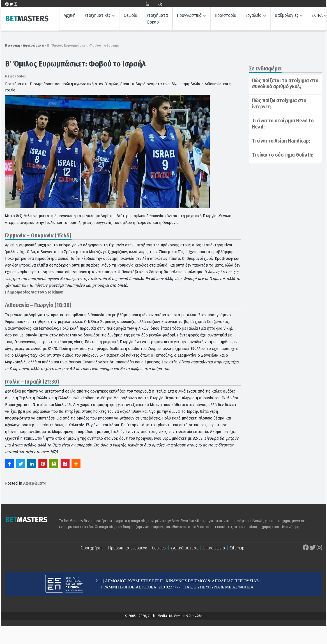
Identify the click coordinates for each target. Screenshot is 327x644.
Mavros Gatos (15, 76)
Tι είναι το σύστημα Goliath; (283, 155)
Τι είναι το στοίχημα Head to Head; (283, 124)
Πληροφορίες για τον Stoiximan (34, 292)
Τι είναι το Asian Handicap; (281, 141)
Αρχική (70, 16)
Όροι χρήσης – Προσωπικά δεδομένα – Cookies (123, 548)
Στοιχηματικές (97, 16)
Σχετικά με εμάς (184, 548)
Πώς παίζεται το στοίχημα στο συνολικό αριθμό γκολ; (285, 84)
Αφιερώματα (34, 45)
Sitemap (237, 548)
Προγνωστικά (189, 16)
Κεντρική (12, 45)
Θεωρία (131, 16)
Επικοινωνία (214, 548)
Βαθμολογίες (287, 16)
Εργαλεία (254, 16)
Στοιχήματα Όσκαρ (157, 19)
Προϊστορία (226, 16)
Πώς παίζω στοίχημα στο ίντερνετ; (279, 104)
